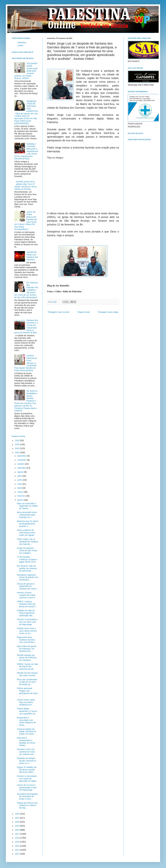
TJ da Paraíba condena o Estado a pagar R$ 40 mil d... (27, 559)
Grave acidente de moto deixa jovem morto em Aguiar (26, 533)
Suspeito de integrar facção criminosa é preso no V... (27, 761)
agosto (21, 472)
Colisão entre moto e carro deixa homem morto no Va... (27, 631)
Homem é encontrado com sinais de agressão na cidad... (27, 779)
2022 (18, 814)
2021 (18, 818)
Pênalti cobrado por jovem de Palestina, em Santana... (27, 658)
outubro (21, 464)
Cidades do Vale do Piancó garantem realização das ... (26, 613)
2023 (18, 452)
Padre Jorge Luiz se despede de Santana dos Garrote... (27, 542)
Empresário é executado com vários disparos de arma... (26, 721)
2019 (18, 826)
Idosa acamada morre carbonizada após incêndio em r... (27, 515)
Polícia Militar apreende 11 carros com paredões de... (27, 711)
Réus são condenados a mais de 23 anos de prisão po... (27, 682)
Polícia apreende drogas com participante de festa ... (27, 692)
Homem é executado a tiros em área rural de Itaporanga (27, 622)
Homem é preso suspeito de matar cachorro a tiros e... (27, 595)
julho (20, 476)
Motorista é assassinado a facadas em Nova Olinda (26, 742)
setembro (22, 468)
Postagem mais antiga (108, 312)
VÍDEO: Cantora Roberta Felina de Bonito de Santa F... (27, 604)
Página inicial (84, 312)
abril (20, 488)
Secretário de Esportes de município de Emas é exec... (27, 796)
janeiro (21, 500)
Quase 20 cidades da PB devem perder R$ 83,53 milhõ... (27, 770)
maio (20, 484)
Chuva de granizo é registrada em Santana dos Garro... (28, 586)
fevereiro (22, 496)
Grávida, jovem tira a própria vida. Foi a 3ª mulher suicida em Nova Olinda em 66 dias (25, 185)
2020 (18, 822)
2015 (18, 842)
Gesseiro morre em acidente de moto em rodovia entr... (26, 752)
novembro (22, 460)
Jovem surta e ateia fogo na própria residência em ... (26, 702)
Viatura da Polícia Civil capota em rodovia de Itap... (27, 805)
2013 (18, 850)
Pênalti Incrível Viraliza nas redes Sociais (27, 674)
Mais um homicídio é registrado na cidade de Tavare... (27, 506)
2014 (18, 846)
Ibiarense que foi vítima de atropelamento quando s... (28, 524)
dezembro (22, 456)
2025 (18, 444)
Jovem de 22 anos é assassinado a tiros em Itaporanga (27, 788)
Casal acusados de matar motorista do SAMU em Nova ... (27, 732)
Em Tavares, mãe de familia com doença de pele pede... (27, 568)
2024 (18, 448)
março (20, 492)
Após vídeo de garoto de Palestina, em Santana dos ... (27, 649)
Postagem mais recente (59, 312)
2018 (18, 830)
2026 (18, 440)
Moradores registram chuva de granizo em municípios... (28, 577)
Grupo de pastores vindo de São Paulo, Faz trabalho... (27, 551)
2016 (18, 838)
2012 (18, 854)
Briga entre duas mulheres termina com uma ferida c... (27, 640)
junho (20, 480)
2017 (18, 834)
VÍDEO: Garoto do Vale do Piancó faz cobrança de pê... (27, 667)
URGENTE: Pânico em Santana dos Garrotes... (32, 256)
